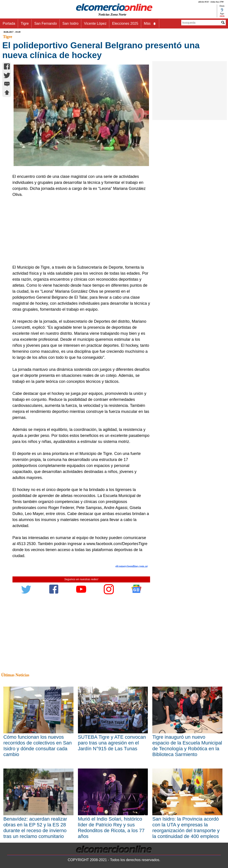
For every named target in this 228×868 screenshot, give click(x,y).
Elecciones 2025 (125, 23)
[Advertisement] (79, 231)
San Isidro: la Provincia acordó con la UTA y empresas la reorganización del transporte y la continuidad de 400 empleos (186, 828)
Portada (9, 23)
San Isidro (70, 23)
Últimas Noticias (15, 675)
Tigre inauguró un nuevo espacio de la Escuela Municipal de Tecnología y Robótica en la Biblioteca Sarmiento (187, 746)
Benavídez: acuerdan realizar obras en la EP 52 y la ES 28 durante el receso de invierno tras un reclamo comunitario (35, 828)
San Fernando (46, 23)
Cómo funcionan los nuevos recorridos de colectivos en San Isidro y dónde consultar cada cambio (38, 746)
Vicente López (95, 23)
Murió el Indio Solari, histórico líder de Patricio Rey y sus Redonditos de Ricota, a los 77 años (111, 828)
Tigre (25, 23)
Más (150, 24)
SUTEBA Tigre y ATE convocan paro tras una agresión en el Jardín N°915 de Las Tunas (112, 743)
